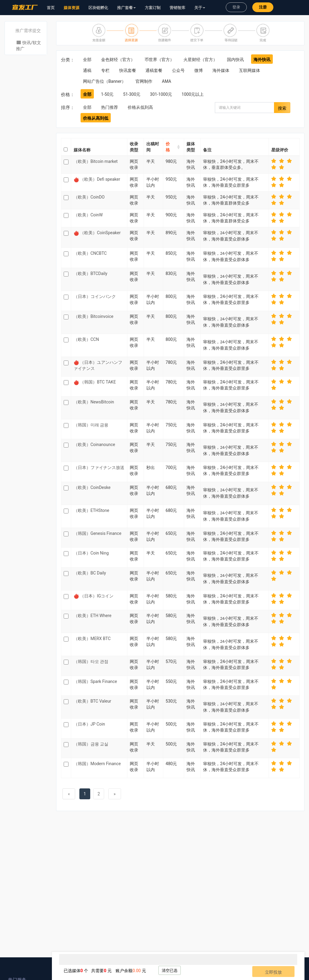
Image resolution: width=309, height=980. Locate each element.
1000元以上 (193, 94)
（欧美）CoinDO (89, 197)
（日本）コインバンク (95, 296)
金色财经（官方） (118, 60)
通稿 (87, 70)
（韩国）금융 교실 (91, 744)
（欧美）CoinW (88, 215)
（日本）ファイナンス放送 (99, 467)
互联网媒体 (250, 70)
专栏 (105, 70)
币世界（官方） (159, 60)
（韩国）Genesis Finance (97, 533)
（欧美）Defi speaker (100, 179)
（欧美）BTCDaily (91, 273)
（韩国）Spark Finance (95, 681)
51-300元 (132, 94)
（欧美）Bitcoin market (96, 161)
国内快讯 (235, 60)
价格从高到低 (96, 118)
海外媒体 (221, 70)
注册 (263, 7)
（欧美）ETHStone (91, 510)
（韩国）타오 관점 (91, 661)
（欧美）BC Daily (90, 573)
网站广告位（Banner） (104, 81)
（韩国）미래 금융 (91, 425)
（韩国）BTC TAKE (98, 382)
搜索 (282, 108)
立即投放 (273, 972)
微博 (199, 70)
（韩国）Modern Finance (97, 764)
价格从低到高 (140, 107)
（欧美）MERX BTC (92, 639)
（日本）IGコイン (97, 596)
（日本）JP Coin (89, 724)
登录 (236, 7)
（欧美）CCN (86, 339)
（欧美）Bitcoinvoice (94, 316)
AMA (167, 81)
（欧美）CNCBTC (90, 253)
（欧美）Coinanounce (94, 445)
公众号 (178, 70)
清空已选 (170, 970)
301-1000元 (161, 94)
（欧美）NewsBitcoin (94, 402)
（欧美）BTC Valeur (92, 701)
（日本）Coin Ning (91, 553)
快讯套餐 (128, 70)
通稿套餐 (154, 70)
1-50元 (107, 94)
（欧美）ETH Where (93, 616)
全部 (87, 60)
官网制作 (144, 81)
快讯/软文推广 (29, 46)
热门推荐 (110, 107)
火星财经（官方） (200, 60)
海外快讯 (262, 60)
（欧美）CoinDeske (92, 487)
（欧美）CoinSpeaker (100, 233)
